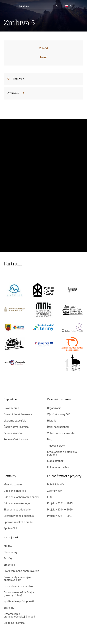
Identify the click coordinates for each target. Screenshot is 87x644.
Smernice (9, 565)
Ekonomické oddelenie (17, 510)
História (52, 421)
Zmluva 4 (19, 79)
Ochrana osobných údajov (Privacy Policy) (19, 594)
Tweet (43, 57)
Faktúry (8, 559)
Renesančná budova (16, 440)
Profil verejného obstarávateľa (21, 571)
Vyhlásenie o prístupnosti (19, 601)
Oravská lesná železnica (18, 414)
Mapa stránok (55, 461)
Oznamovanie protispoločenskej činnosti (19, 615)
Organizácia (54, 408)
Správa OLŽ (10, 528)
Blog (50, 440)
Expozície (24, 6)
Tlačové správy (56, 446)
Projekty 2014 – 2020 (60, 510)
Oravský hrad (11, 408)
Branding (9, 608)
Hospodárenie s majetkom (19, 586)
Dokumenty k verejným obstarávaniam (17, 579)
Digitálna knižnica (14, 623)
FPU (50, 497)
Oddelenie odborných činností (21, 497)
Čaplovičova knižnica (16, 427)
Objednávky (10, 552)
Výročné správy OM (59, 414)
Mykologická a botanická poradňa (62, 453)
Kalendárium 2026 (58, 467)
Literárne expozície (15, 421)
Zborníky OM (55, 491)
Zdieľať (43, 48)
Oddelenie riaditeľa (15, 491)
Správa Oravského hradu (18, 522)
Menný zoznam (13, 485)
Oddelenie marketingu (17, 503)
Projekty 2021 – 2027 (60, 516)
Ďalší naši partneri (58, 427)
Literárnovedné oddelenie (19, 516)
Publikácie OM (56, 485)
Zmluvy (8, 546)
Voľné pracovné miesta (61, 433)
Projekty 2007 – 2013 (60, 503)
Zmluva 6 (13, 93)
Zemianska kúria (13, 433)
